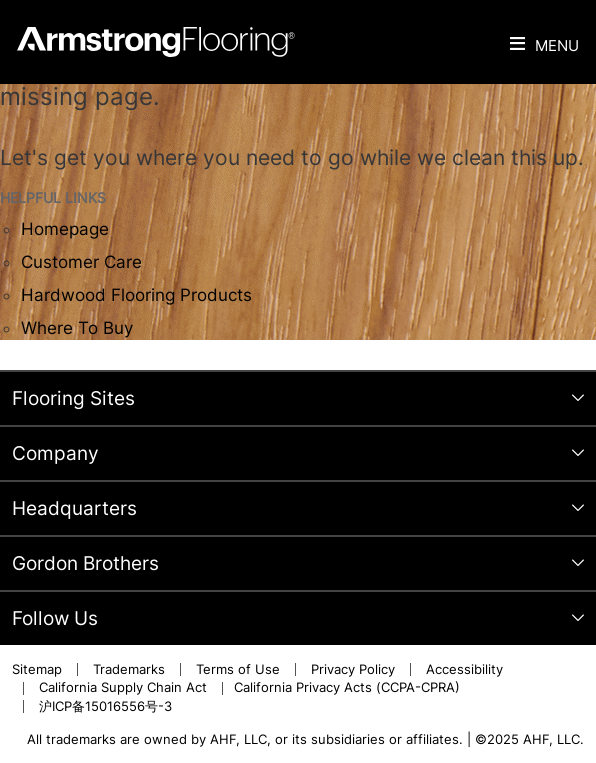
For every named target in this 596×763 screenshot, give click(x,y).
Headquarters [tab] (74, 508)
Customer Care (81, 262)
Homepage (65, 229)
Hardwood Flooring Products (136, 295)
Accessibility (464, 669)
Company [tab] (55, 453)
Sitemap (37, 669)
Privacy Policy (353, 669)
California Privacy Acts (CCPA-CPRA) (347, 687)
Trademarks (129, 669)
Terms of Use (238, 669)
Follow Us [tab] (55, 618)
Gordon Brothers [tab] (85, 563)
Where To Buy (77, 328)
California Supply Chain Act (123, 687)
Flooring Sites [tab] (73, 398)
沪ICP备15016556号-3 (105, 706)
